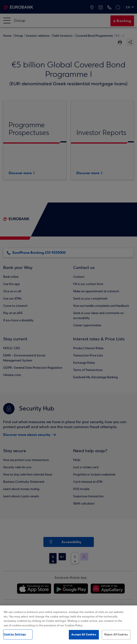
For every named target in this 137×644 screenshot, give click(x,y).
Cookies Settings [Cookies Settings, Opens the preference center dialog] (15, 635)
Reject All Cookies (116, 635)
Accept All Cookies (84, 635)
